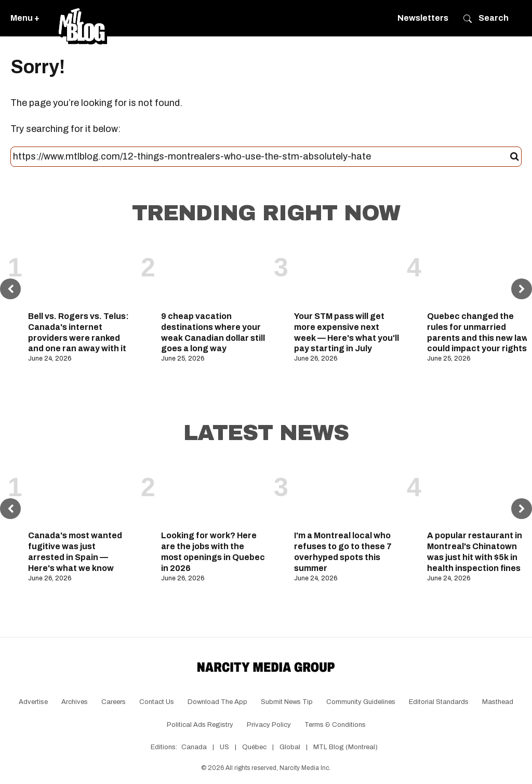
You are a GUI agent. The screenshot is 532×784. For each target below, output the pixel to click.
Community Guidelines (361, 702)
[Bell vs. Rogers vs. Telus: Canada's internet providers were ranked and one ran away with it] (81, 274)
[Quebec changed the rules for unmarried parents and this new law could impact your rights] (480, 274)
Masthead (498, 702)
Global (290, 747)
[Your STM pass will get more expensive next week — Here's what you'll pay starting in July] (347, 274)
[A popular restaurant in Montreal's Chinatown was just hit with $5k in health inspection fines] (480, 494)
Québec (254, 747)
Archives (75, 702)
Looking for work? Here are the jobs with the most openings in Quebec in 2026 (213, 552)
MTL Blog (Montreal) (345, 747)
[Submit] (515, 157)
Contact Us (157, 702)
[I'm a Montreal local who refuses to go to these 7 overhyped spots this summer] (347, 494)
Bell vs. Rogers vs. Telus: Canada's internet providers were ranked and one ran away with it (78, 332)
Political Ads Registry (200, 725)
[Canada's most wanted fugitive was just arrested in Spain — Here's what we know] (81, 494)
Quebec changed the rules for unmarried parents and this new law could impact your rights (478, 332)
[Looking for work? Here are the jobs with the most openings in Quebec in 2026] (214, 494)
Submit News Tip (287, 702)
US (224, 747)
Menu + (25, 18)
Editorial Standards (439, 702)
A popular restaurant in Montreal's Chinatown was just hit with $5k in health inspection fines (475, 552)
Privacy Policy (269, 725)
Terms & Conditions (335, 725)
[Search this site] (262, 157)
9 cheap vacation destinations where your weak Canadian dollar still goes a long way (213, 332)
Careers (114, 702)
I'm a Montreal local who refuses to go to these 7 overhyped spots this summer (343, 552)
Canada (194, 747)
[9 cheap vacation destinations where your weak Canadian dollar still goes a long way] (214, 274)
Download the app (217, 702)
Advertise (33, 702)
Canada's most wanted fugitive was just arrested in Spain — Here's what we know (75, 552)
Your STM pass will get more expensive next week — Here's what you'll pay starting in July (347, 332)
